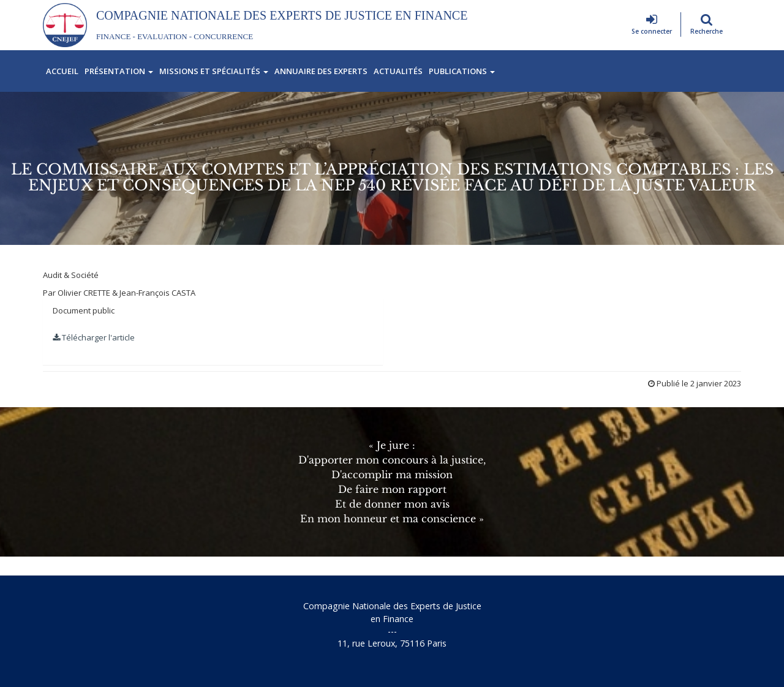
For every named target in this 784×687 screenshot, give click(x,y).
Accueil (62, 71)
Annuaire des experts (321, 71)
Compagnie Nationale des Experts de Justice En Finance (282, 15)
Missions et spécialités (214, 71)
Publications (462, 71)
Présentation (119, 71)
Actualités (398, 71)
